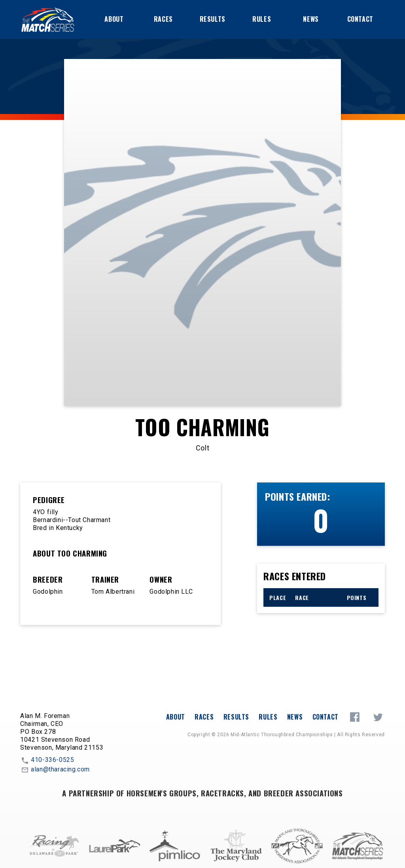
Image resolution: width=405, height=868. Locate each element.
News (311, 19)
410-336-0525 (47, 760)
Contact (360, 19)
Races (163, 19)
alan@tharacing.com (55, 770)
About (114, 19)
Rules (262, 19)
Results (213, 19)
